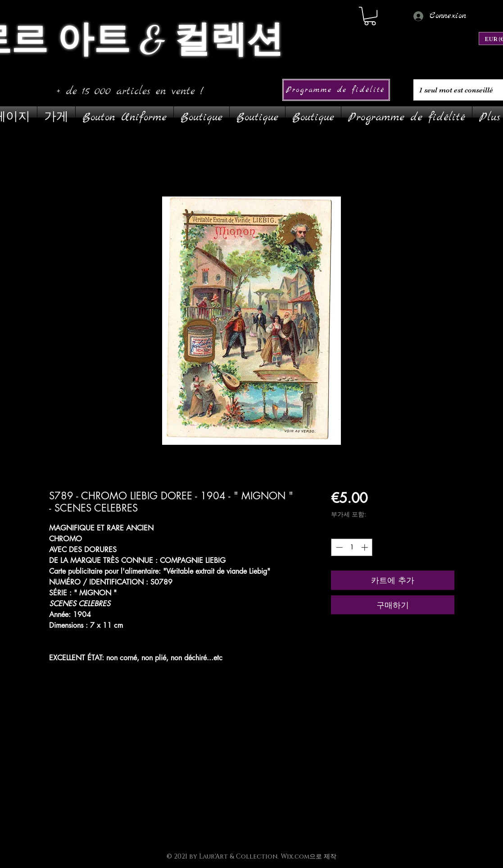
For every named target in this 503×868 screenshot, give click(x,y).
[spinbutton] (352, 547)
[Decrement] (338, 547)
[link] (370, 16)
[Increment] (365, 547)
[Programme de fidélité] (336, 90)
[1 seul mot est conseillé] (457, 90)
